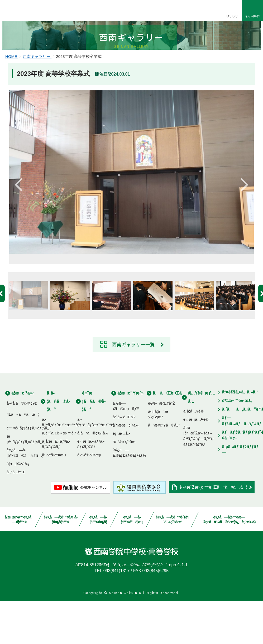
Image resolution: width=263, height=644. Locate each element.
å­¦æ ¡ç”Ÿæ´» (130, 436)
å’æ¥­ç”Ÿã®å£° (164, 468)
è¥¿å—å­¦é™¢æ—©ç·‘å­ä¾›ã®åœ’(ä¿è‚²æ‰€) (229, 562)
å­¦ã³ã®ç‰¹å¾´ (93, 476)
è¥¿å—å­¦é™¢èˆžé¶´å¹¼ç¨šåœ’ (173, 562)
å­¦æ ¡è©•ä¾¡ (18, 506)
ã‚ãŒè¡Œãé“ (175, 436)
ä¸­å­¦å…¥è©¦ (194, 454)
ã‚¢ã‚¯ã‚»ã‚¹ (231, 16)
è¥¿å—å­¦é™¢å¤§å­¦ (98, 562)
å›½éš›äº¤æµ (56, 498)
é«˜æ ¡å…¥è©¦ (196, 462)
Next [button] (243, 224)
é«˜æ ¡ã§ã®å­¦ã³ (94, 444)
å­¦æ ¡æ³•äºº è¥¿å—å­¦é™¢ (19, 562)
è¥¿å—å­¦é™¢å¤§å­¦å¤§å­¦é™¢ (61, 562)
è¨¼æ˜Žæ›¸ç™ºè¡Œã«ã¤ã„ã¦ (213, 530)
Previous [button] (20, 224)
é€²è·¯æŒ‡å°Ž (162, 446)
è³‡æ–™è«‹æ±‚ (237, 443)
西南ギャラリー (37, 98)
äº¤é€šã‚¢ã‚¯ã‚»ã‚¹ (240, 435)
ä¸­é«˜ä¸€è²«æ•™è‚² (59, 476)
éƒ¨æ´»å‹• (121, 476)
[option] (131, 219)
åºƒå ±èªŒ (16, 515)
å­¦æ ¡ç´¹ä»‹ (23, 436)
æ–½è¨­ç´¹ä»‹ (124, 484)
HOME (12, 98)
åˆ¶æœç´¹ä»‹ (126, 468)
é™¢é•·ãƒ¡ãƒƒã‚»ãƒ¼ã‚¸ (28, 471)
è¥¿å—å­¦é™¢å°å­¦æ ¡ (132, 562)
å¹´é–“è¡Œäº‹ (124, 460)
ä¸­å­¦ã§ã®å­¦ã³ (58, 444)
